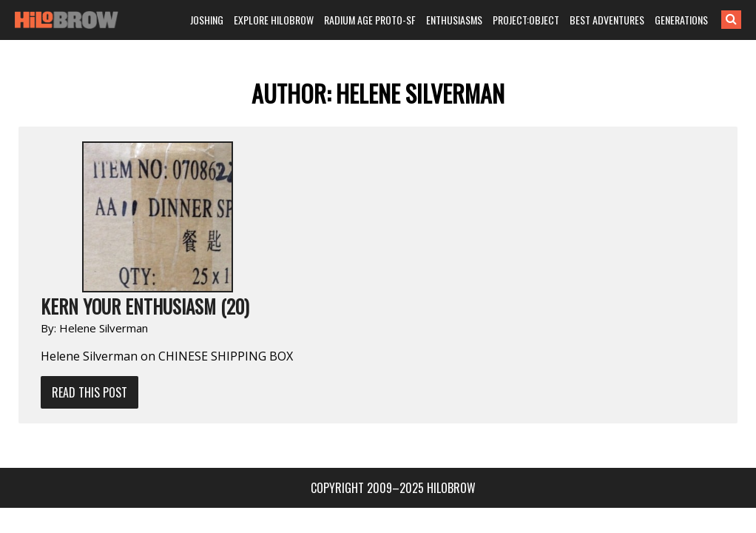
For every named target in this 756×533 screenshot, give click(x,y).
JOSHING (207, 20)
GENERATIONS (681, 20)
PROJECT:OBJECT (526, 20)
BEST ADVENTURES (607, 20)
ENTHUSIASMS (454, 20)
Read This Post (90, 392)
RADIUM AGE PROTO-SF (370, 20)
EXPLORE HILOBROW (274, 20)
